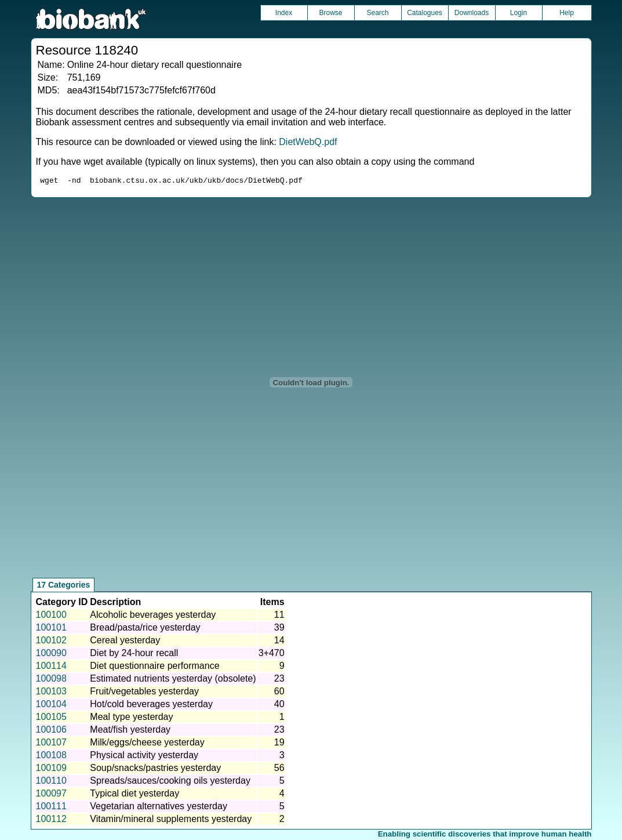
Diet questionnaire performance (154, 667)
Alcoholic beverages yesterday (153, 616)
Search (377, 13)
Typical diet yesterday (134, 795)
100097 (51, 795)
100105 (51, 718)
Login (519, 13)
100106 (51, 731)
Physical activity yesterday (144, 757)
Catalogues (425, 13)
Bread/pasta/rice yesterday (145, 629)
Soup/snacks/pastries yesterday (155, 770)
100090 (51, 655)
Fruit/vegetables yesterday (144, 693)
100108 (51, 757)
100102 (51, 642)
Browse (330, 13)
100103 (51, 693)
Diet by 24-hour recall (134, 655)
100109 (51, 770)
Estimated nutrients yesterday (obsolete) (173, 680)
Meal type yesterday (131, 718)
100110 (51, 782)
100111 (51, 808)
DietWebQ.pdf (308, 142)
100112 (51, 821)
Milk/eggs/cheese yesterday (147, 744)
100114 (51, 667)
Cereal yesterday (125, 642)
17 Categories (64, 586)
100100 (51, 616)
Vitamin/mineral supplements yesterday (171, 821)
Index (284, 13)
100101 (51, 629)
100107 (51, 744)
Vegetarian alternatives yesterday (159, 808)
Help (567, 13)
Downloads (472, 13)
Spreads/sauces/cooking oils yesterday (170, 782)
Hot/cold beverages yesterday (151, 706)
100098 (51, 680)
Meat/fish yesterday (130, 731)
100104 (51, 706)
